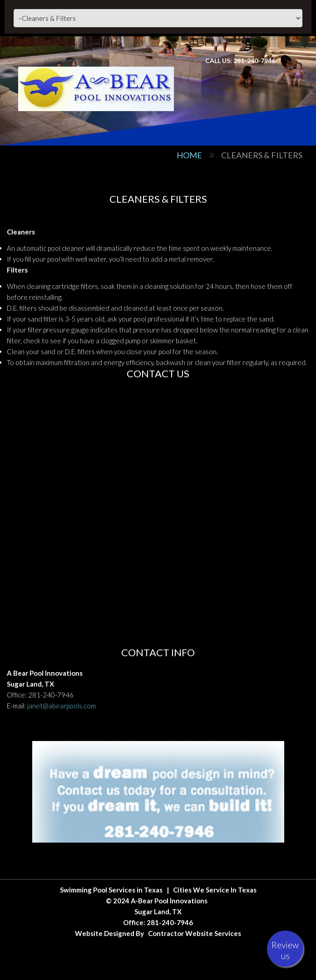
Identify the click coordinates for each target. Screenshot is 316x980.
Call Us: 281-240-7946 (240, 61)
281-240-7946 (51, 695)
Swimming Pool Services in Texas (111, 890)
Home (189, 155)
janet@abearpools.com (62, 706)
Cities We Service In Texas (215, 890)
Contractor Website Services (195, 933)
